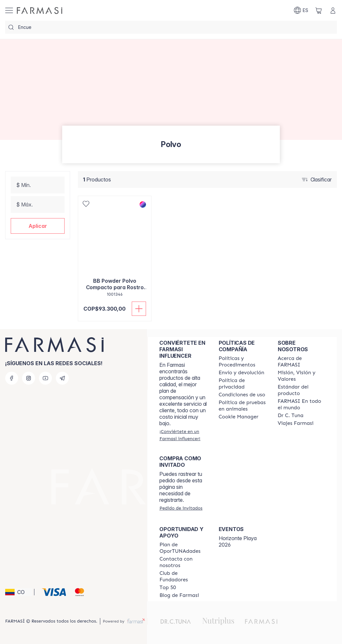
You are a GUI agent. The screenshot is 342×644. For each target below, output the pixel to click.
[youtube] (45, 378)
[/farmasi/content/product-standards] (301, 390)
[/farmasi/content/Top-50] (168, 588)
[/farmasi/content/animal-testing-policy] (242, 406)
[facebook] (12, 378)
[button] (38, 226)
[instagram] (29, 378)
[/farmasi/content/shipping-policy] (242, 373)
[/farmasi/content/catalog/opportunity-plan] (183, 548)
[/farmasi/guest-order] (181, 508)
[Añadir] (139, 309)
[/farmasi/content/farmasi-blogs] (179, 595)
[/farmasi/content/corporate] (301, 404)
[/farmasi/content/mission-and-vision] (301, 376)
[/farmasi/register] (183, 435)
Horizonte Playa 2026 (238, 541)
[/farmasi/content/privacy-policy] (242, 384)
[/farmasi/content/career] (296, 423)
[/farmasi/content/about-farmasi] (301, 362)
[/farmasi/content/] (239, 417)
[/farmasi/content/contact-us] (183, 562)
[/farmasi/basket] (319, 10)
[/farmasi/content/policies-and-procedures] (242, 362)
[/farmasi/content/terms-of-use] (242, 395)
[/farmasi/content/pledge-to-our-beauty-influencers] (291, 415)
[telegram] (62, 378)
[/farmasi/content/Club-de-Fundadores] (183, 576)
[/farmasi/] (40, 11)
